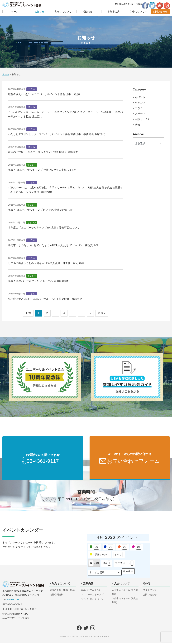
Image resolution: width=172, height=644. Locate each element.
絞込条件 (128, 573)
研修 (138, 125)
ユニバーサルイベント (92, 591)
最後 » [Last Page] (102, 313)
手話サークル (143, 119)
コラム (139, 108)
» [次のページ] (90, 313)
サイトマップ (150, 591)
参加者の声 (114, 12)
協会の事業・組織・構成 (62, 591)
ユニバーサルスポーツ (92, 600)
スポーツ (140, 114)
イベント (140, 97)
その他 (146, 584)
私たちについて (63, 12)
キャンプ (140, 103)
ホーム (15, 12)
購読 (107, 564)
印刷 (94, 565)
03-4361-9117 (14, 600)
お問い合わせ (160, 12)
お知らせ (39, 12)
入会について (137, 12)
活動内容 (88, 12)
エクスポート (124, 564)
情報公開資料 (57, 595)
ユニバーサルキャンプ (92, 595)
